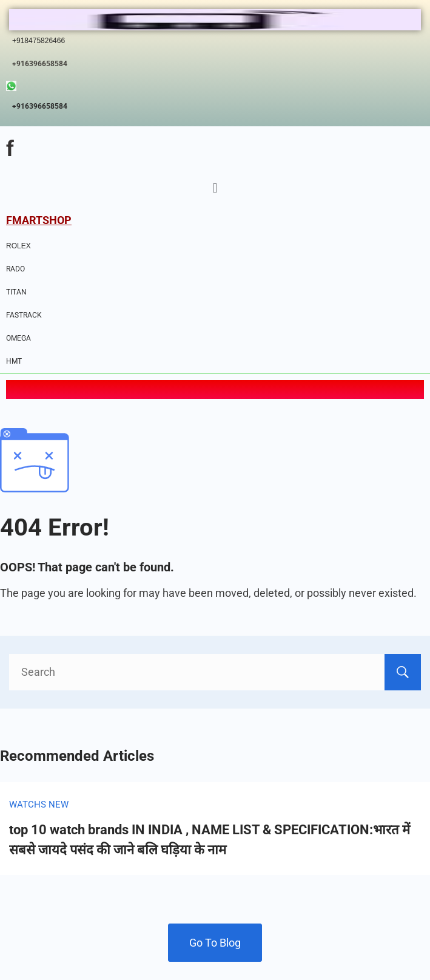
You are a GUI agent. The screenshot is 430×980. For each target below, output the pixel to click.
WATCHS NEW (39, 805)
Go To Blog (215, 943)
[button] (215, 189)
